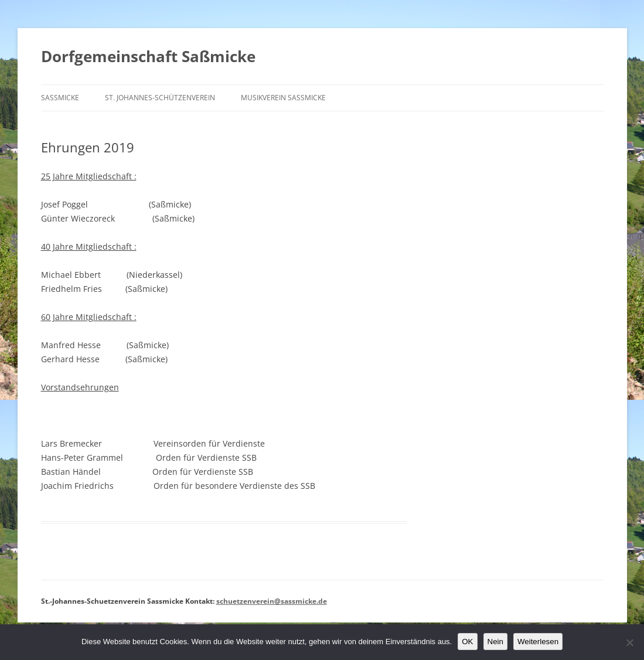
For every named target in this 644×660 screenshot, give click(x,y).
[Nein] (629, 642)
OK (467, 642)
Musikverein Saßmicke (283, 98)
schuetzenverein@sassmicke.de (272, 601)
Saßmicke (60, 98)
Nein (495, 642)
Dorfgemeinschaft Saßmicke (148, 56)
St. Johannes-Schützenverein (160, 98)
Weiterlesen (538, 642)
